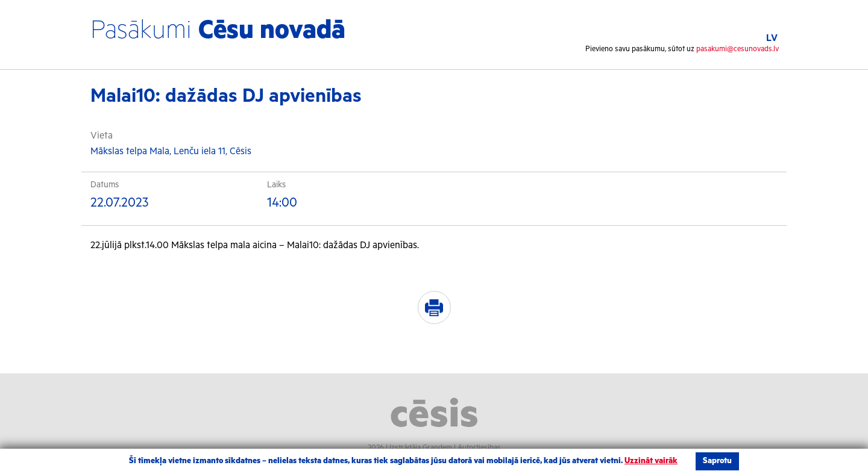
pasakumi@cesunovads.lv (737, 49)
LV (772, 38)
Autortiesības (479, 448)
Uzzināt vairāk (651, 461)
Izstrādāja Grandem (421, 448)
